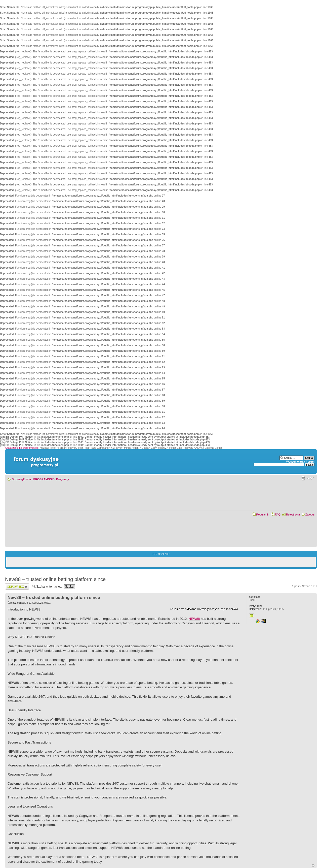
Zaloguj (310, 515)
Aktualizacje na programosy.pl (22, 448)
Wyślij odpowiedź (17, 586)
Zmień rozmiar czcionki (311, 478)
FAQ (278, 515)
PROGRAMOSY (44, 479)
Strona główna (21, 479)
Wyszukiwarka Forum (300, 462)
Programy (63, 479)
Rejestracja (293, 515)
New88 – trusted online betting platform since (55, 579)
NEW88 (194, 619)
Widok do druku (303, 478)
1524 (256, 606)
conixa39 (23, 603)
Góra (313, 865)
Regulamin (263, 515)
